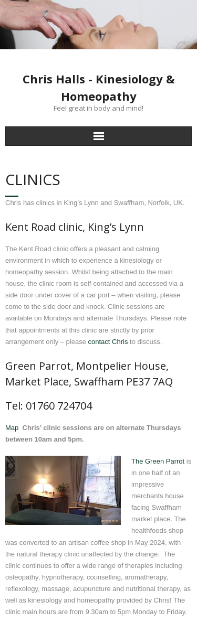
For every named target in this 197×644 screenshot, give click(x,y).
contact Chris (108, 342)
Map (12, 428)
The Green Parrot (158, 461)
